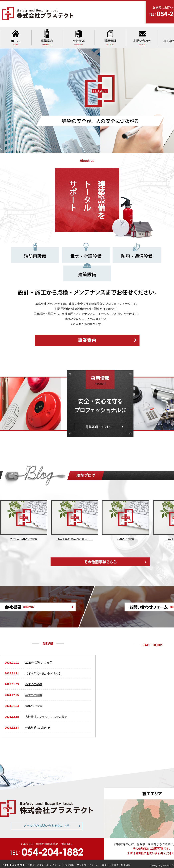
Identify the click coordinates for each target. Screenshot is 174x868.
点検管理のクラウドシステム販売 (46, 713)
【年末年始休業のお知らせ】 (43, 670)
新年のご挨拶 (34, 681)
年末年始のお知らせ (38, 724)
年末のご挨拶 (34, 692)
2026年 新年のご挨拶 (39, 659)
